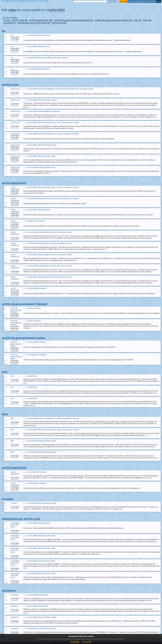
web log (144, 1)
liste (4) (147, 20)
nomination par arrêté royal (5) (34, 23)
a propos (136, 1)
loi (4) (7, 20)
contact (152, 1)
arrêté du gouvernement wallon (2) (113, 20)
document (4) (59, 23)
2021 (61, 10)
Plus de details (87, 642)
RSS (129, 1)
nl (160, 1)
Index (12, 10)
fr (158, 1)
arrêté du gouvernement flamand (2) (74, 20)
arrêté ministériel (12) (41, 20)
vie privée (123, 1)
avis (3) (138, 20)
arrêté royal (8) (19, 20)
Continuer (75, 642)
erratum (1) (9, 23)
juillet (53, 10)
